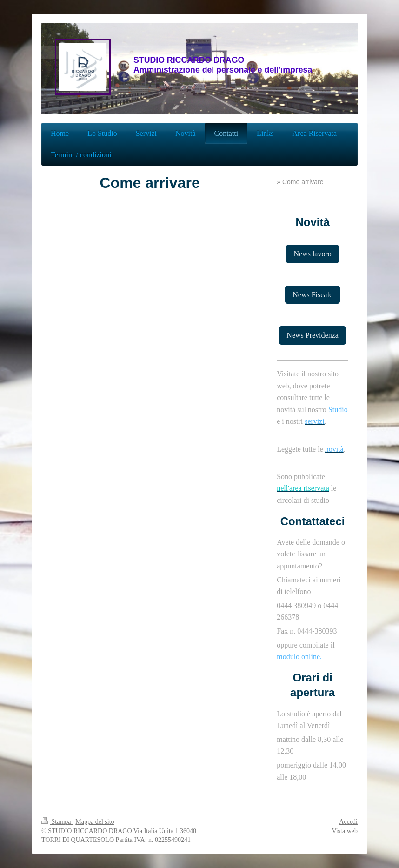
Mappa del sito (95, 822)
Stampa (57, 822)
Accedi (348, 822)
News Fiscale (313, 295)
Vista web (345, 831)
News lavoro (312, 254)
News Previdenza (313, 335)
